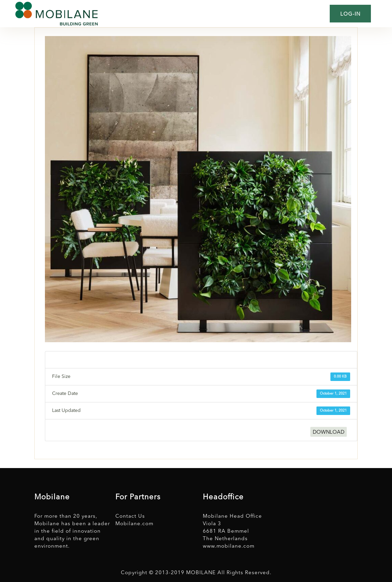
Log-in (350, 14)
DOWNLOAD (329, 433)
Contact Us (130, 517)
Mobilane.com (134, 524)
